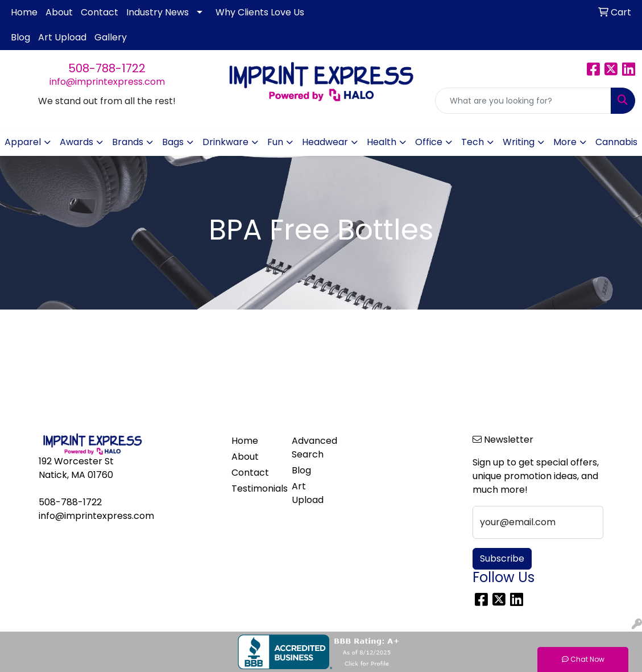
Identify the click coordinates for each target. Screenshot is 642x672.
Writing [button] (519, 142)
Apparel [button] (23, 142)
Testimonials (255, 488)
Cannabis (616, 142)
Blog (20, 37)
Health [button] (382, 142)
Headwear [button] (325, 142)
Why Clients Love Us (260, 12)
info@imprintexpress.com (107, 82)
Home (24, 12)
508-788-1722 (107, 68)
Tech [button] (473, 142)
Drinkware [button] (225, 142)
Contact (100, 12)
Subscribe (502, 558)
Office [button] (429, 142)
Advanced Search (314, 448)
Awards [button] (76, 142)
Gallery (111, 37)
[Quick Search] (523, 101)
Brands (128, 142)
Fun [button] (275, 142)
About (59, 12)
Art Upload (62, 37)
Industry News (158, 12)
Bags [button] (173, 142)
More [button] (565, 142)
